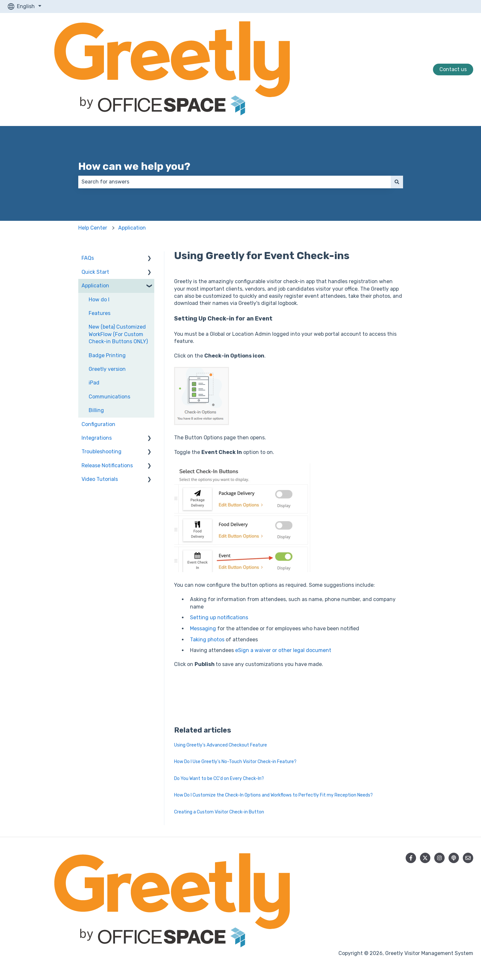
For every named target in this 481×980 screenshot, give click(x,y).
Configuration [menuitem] (98, 424)
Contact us (453, 69)
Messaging (203, 628)
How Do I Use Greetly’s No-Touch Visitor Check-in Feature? (235, 762)
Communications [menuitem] (109, 397)
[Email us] (468, 858)
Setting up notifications (219, 617)
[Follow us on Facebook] (411, 858)
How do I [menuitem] (99, 300)
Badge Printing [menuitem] (107, 355)
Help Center (93, 228)
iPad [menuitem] (94, 383)
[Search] (397, 182)
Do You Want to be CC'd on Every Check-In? (219, 779)
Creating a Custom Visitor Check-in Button (219, 812)
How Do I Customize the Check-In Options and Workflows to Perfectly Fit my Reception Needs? (273, 795)
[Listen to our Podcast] (454, 858)
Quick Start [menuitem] (95, 272)
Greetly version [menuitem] (107, 369)
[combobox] (234, 182)
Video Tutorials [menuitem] (100, 479)
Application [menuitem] (95, 286)
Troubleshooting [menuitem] (101, 452)
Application (132, 228)
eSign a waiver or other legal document (283, 650)
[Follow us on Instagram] (439, 858)
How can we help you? (134, 166)
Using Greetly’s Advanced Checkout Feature (221, 745)
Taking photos (207, 640)
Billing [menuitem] (96, 410)
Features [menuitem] (100, 313)
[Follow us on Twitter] (425, 858)
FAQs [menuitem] (88, 258)
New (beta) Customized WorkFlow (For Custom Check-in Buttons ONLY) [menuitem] (118, 334)
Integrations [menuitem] (97, 438)
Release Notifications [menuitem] (107, 465)
